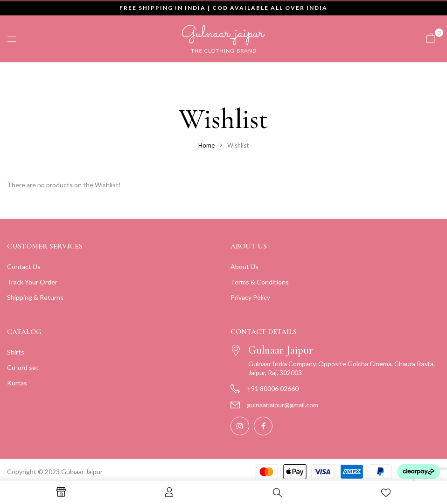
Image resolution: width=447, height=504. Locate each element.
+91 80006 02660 (273, 388)
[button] (431, 38)
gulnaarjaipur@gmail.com (283, 405)
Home (206, 145)
